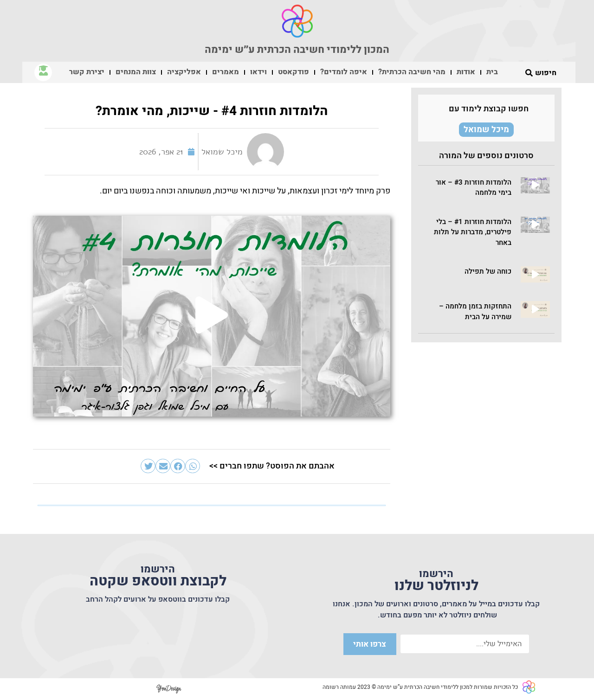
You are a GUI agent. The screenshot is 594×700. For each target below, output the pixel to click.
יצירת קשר (87, 72)
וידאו (258, 72)
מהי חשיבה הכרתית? (412, 72)
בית (492, 72)
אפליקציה (184, 72)
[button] (536, 185)
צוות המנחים (136, 72)
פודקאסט (294, 72)
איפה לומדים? (344, 72)
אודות (466, 72)
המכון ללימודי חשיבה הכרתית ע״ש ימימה (297, 50)
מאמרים (226, 72)
